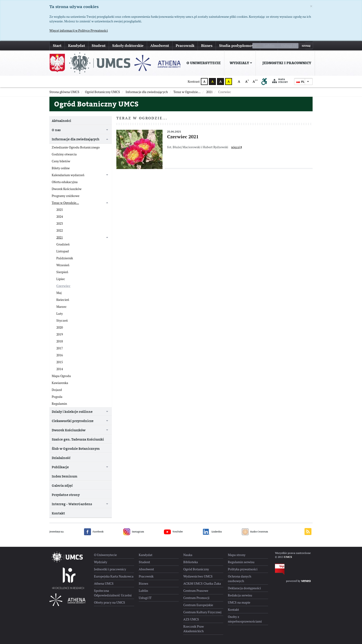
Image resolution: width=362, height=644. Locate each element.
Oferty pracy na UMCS (110, 602)
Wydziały (241, 63)
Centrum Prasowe (196, 591)
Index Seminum (65, 476)
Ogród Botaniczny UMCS (96, 104)
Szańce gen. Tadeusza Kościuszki (78, 439)
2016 (60, 355)
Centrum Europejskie (198, 605)
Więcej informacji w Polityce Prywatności (79, 30)
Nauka (188, 555)
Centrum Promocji (196, 598)
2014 (60, 369)
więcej (237, 147)
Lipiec (61, 279)
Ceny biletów (61, 161)
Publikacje (60, 467)
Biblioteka (191, 562)
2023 (60, 224)
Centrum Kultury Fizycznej (202, 612)
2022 (60, 230)
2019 (60, 334)
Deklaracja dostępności (244, 588)
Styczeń (62, 320)
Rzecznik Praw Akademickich (194, 629)
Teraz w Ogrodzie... (65, 203)
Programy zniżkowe (66, 196)
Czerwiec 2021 (183, 137)
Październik (65, 258)
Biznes (207, 46)
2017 (60, 348)
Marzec (62, 307)
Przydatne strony (66, 495)
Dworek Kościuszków (67, 189)
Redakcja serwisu (240, 595)
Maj (59, 293)
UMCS (288, 557)
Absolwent (160, 46)
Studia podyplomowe (238, 46)
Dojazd (57, 390)
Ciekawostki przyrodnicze (73, 421)
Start (57, 46)
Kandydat (77, 46)
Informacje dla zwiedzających (75, 139)
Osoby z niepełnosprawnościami (245, 619)
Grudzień (63, 244)
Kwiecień (63, 300)
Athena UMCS (104, 584)
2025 (60, 210)
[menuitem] (203, 63)
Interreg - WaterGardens (72, 504)
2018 (60, 341)
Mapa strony (280, 81)
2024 (60, 217)
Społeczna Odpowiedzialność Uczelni (113, 593)
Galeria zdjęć (62, 485)
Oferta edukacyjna (65, 182)
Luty (60, 314)
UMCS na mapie (239, 602)
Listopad (63, 251)
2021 (60, 237)
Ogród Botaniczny (196, 569)
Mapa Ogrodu (61, 376)
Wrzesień (63, 265)
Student (99, 46)
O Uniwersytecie (204, 63)
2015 (60, 362)
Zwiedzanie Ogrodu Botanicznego (76, 147)
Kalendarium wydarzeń (68, 175)
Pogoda (57, 397)
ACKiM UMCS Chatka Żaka (202, 584)
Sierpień (62, 272)
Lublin (269, 46)
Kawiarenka (60, 383)
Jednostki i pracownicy (287, 63)
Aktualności (61, 121)
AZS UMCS (191, 619)
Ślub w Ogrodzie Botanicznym (76, 449)
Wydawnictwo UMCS (198, 576)
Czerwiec (63, 286)
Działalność (61, 458)
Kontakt (58, 513)
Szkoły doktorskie (128, 46)
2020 (60, 327)
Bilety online (61, 168)
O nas (56, 130)
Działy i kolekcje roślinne (72, 412)
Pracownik (185, 46)
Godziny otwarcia (64, 154)
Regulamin (59, 404)
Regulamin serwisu (241, 562)
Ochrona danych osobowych (240, 579)
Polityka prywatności (243, 569)
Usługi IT (289, 46)
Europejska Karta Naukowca (114, 576)
